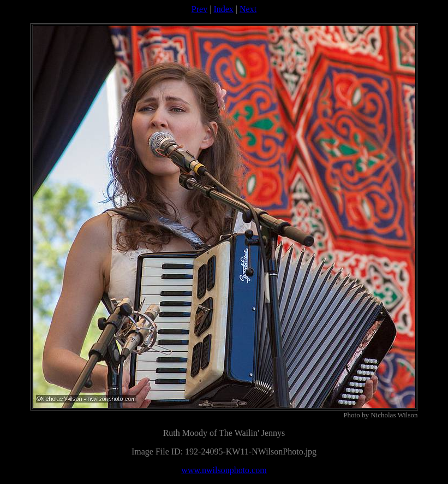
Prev (199, 9)
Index (223, 9)
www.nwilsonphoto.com (224, 470)
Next (248, 9)
